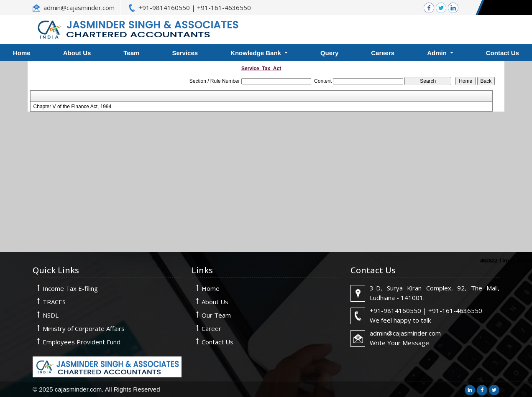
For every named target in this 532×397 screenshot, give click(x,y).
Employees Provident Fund (82, 342)
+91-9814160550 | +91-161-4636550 (195, 8)
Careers (383, 53)
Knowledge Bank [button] (257, 53)
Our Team (216, 315)
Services (185, 53)
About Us (77, 53)
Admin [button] (438, 53)
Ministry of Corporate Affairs (84, 328)
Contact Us (217, 342)
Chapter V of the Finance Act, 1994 (73, 107)
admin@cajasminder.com (79, 8)
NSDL (51, 315)
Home (211, 288)
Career (211, 328)
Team (131, 53)
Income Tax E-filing (70, 288)
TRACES (54, 302)
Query (329, 53)
